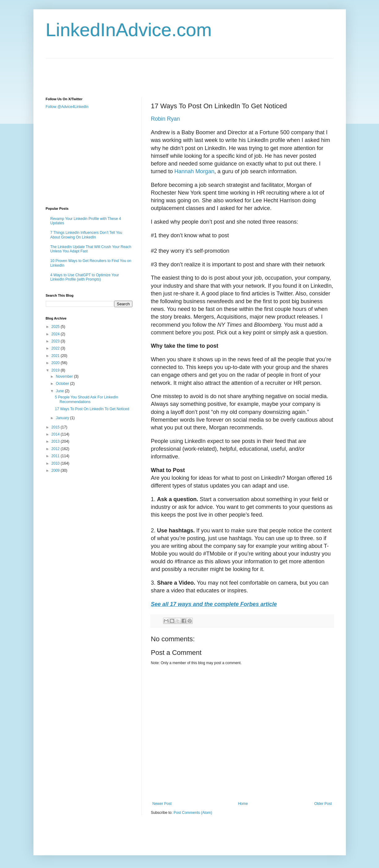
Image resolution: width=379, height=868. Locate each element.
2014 (56, 434)
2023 (56, 341)
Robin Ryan (166, 119)
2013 (56, 441)
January (63, 418)
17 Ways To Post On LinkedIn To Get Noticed (92, 409)
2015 (56, 427)
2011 (56, 456)
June (60, 391)
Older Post (323, 804)
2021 (56, 356)
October (63, 384)
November (65, 376)
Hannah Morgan (194, 171)
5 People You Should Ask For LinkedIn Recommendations (86, 399)
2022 (56, 348)
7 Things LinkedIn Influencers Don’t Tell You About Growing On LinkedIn (86, 235)
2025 (56, 327)
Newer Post (162, 804)
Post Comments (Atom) (193, 813)
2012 (56, 449)
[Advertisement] (158, 72)
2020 (56, 363)
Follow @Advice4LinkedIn (67, 107)
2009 (56, 471)
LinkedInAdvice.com (129, 30)
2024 (56, 334)
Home (243, 804)
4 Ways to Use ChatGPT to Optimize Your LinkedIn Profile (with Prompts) (85, 277)
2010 (56, 463)
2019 (56, 370)
